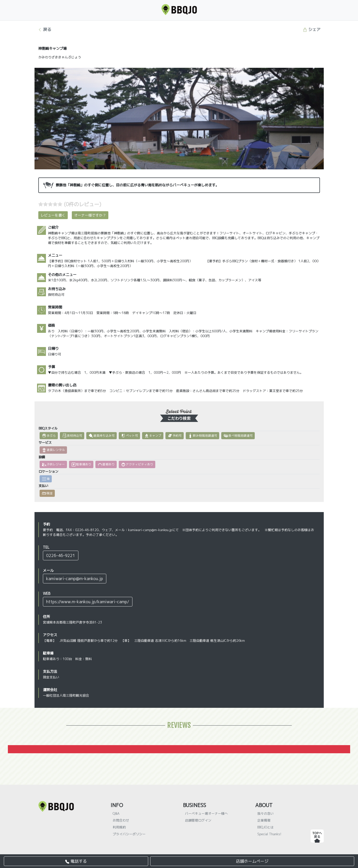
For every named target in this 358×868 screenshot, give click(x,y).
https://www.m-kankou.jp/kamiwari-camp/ (88, 602)
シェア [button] (312, 29)
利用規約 (119, 827)
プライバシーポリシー (129, 834)
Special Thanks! (269, 834)
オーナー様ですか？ (90, 215)
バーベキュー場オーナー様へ (206, 813)
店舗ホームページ (252, 861)
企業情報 (264, 820)
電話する (76, 861)
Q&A (116, 813)
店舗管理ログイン (198, 820)
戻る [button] (45, 29)
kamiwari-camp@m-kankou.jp (75, 579)
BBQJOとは (266, 827)
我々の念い (266, 813)
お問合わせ (121, 820)
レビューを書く (53, 215)
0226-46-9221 (61, 555)
